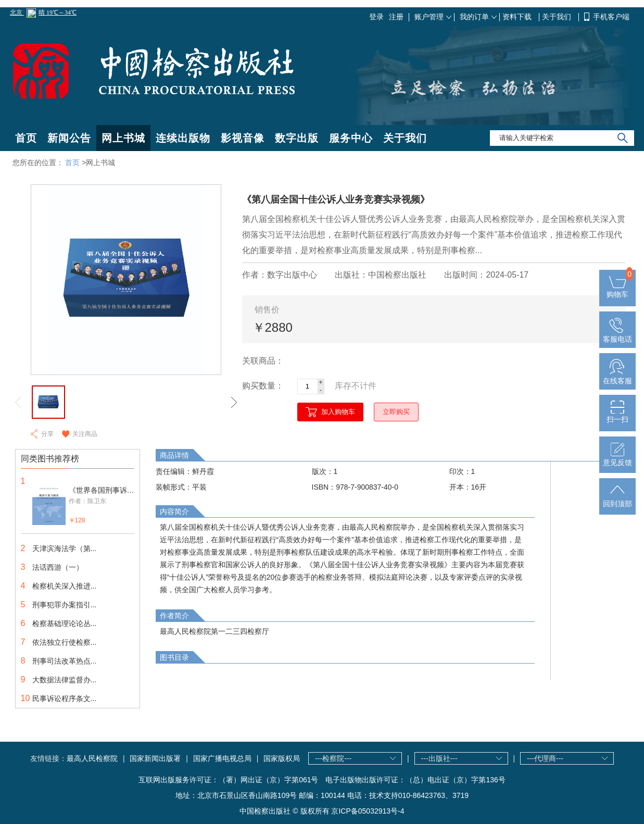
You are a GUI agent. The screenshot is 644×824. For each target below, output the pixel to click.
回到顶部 (617, 500)
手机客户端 (611, 17)
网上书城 (123, 138)
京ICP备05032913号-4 (368, 811)
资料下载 (518, 17)
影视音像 (243, 138)
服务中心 (351, 138)
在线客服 (617, 377)
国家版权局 (282, 758)
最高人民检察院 (92, 758)
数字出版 (297, 138)
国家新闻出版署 (155, 758)
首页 (26, 138)
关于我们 (558, 17)
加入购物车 (338, 412)
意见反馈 (617, 458)
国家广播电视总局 (222, 758)
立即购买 (396, 412)
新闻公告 (69, 138)
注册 (396, 17)
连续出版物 (183, 138)
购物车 (617, 290)
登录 (376, 17)
